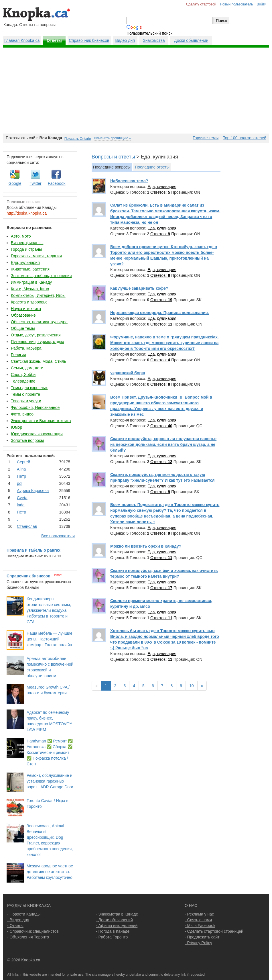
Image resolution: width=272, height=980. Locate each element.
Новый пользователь (236, 4)
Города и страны (26, 249)
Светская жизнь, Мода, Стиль (39, 361)
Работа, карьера (26, 348)
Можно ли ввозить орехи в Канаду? (146, 546)
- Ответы (15, 926)
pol (20, 483)
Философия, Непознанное (35, 407)
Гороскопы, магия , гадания (36, 256)
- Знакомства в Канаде (117, 914)
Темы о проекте (25, 394)
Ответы (54, 40)
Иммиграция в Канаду (31, 282)
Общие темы (23, 328)
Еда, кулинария (25, 262)
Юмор (16, 427)
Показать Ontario (78, 139)
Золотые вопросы (27, 440)
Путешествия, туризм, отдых (38, 342)
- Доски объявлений (114, 920)
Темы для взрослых (29, 388)
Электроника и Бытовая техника (41, 421)
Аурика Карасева (33, 491)
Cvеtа (22, 498)
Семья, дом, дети (27, 368)
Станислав (27, 526)
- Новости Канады (24, 914)
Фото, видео (22, 414)
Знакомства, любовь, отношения (41, 276)
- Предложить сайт (202, 937)
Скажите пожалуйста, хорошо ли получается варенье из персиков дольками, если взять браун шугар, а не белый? (163, 444)
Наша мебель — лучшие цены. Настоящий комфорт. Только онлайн (50, 639)
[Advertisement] (136, 91)
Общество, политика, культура (39, 322)
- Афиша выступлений (117, 926)
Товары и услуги (26, 401)
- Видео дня (18, 920)
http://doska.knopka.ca (27, 213)
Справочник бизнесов (89, 40)
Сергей (23, 462)
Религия (18, 355)
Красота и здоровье (29, 302)
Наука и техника (26, 309)
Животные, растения (30, 269)
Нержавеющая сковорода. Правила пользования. (159, 313)
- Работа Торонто (112, 937)
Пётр (21, 476)
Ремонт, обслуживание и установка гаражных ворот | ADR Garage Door (50, 781)
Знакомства (154, 40)
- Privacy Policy (198, 943)
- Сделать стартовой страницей (214, 931)
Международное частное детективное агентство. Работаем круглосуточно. (50, 872)
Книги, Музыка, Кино (30, 289)
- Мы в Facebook (200, 926)
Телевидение (23, 381)
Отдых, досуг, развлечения (36, 335)
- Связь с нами (198, 920)
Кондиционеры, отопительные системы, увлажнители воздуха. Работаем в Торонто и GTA (49, 610)
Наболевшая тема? (129, 181)
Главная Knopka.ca (22, 40)
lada (21, 505)
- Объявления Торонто (28, 937)
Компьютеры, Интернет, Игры (38, 295)
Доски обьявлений (191, 40)
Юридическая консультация (37, 434)
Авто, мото (21, 236)
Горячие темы (206, 138)
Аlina (21, 469)
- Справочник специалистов (33, 931)
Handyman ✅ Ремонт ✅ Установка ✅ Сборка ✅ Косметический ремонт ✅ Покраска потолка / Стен (50, 752)
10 (192, 686)
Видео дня (125, 40)
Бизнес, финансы (27, 243)
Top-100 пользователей (245, 138)
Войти (262, 4)
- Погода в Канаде (113, 931)
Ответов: (160, 192)
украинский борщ (128, 373)
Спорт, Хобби (23, 375)
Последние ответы (152, 167)
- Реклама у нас (199, 914)
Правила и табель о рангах (33, 550)
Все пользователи (58, 536)
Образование (23, 315)
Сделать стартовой (201, 4)
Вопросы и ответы (113, 157)
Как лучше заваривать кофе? (139, 288)
